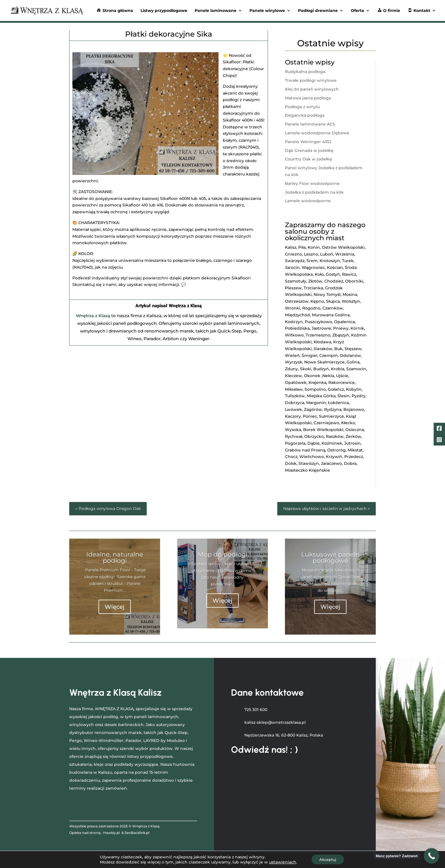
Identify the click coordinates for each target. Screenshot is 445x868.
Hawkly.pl (111, 833)
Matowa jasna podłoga (308, 98)
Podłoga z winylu (302, 107)
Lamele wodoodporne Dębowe (317, 133)
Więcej (115, 607)
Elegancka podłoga (305, 115)
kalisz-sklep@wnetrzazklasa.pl (275, 722)
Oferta (357, 11)
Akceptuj (328, 859)
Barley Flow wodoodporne (312, 183)
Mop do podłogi (222, 554)
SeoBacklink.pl (137, 833)
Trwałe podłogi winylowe (311, 80)
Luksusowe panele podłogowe (330, 558)
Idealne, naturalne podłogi (115, 558)
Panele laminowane (216, 11)
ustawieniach (281, 862)
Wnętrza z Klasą (93, 316)
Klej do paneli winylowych (312, 89)
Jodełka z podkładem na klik (314, 192)
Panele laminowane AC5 (310, 124)
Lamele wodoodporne (308, 201)
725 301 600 (256, 710)
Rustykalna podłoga (305, 72)
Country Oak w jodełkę (308, 159)
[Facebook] (439, 429)
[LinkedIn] (439, 440)
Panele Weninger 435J (308, 142)
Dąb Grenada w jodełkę (309, 150)
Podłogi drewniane (318, 11)
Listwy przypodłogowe (164, 11)
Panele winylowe (267, 11)
